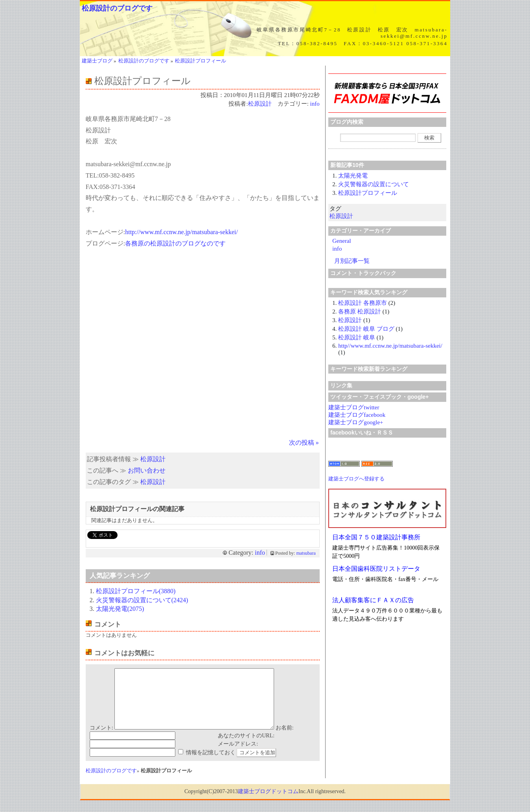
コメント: (101, 740)
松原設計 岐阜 (357, 337)
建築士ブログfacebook (357, 415)
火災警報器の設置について (374, 184)
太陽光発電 (353, 176)
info (315, 104)
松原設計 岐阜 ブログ (366, 329)
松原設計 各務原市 (363, 303)
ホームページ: (105, 232)
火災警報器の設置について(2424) (142, 600)
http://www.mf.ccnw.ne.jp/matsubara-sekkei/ (181, 232)
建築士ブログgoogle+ (356, 422)
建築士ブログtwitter (354, 407)
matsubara (306, 553)
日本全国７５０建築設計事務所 (376, 537)
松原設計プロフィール (368, 193)
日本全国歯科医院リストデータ (376, 569)
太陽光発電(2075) (120, 609)
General (341, 241)
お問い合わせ (147, 470)
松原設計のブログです (117, 8)
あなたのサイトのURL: (246, 747)
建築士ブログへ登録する (356, 479)
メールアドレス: (238, 756)
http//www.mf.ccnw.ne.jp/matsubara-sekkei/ (390, 346)
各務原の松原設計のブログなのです (175, 243)
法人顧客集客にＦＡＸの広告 (373, 600)
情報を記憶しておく (211, 764)
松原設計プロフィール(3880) (136, 591)
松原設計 (260, 104)
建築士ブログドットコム (268, 803)
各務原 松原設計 (360, 312)
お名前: (285, 740)
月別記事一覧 (352, 261)
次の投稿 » (304, 443)
